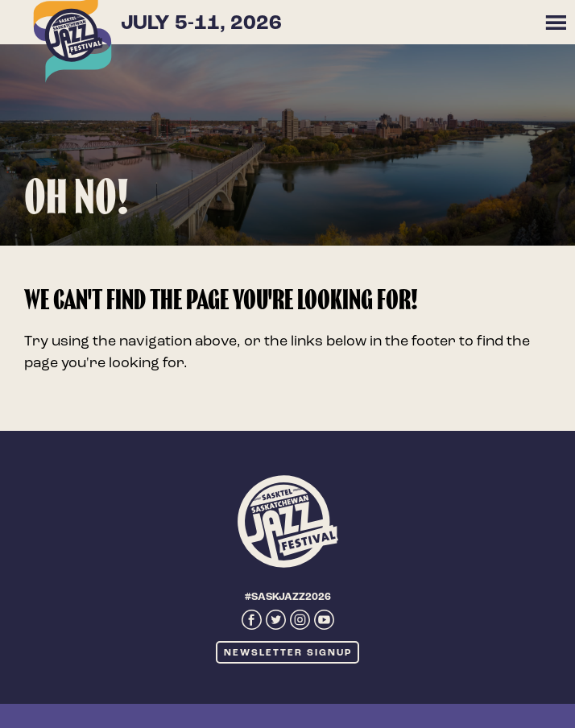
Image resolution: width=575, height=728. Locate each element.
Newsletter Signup (288, 653)
